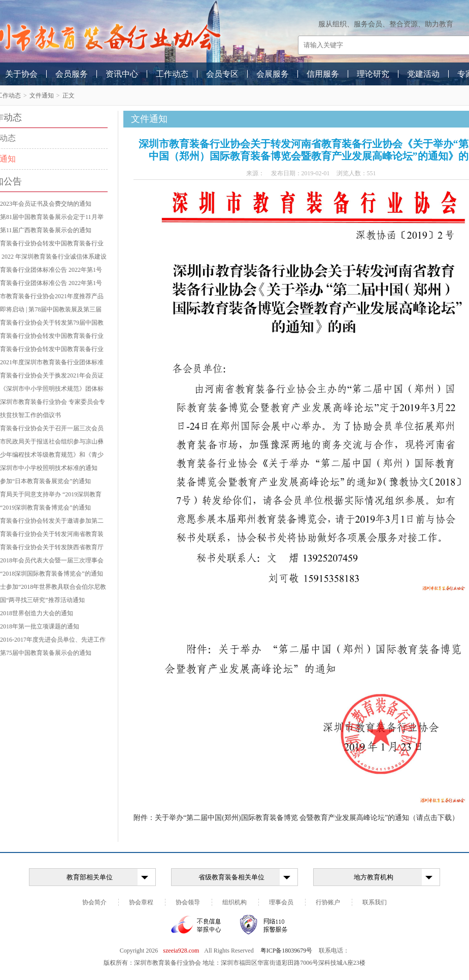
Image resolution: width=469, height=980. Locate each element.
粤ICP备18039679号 (287, 951)
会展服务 (273, 74)
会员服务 (72, 74)
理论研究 (373, 74)
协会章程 (141, 902)
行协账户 (328, 902)
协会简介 (94, 902)
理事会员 (281, 902)
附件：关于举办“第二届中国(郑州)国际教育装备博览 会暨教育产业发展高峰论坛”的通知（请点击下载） (296, 818)
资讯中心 (122, 74)
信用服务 (323, 74)
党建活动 (423, 74)
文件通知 (42, 96)
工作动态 (172, 74)
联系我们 (375, 902)
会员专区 (222, 74)
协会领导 (188, 902)
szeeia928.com (181, 951)
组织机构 (234, 902)
